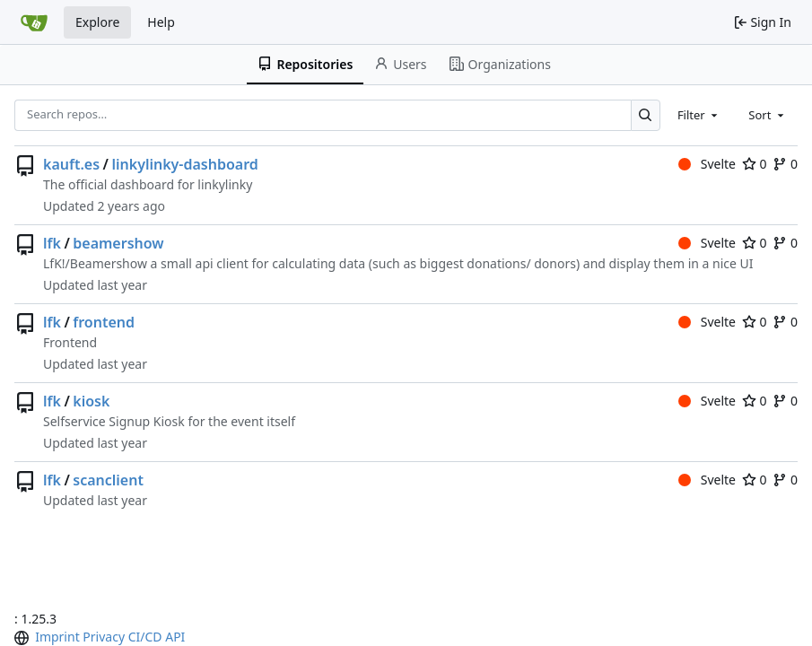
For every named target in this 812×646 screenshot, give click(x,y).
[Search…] (646, 115)
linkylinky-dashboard (184, 164)
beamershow (118, 243)
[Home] (34, 22)
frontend (104, 322)
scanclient (108, 480)
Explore (97, 22)
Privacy (104, 637)
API (175, 637)
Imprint (57, 637)
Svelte (707, 164)
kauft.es (71, 164)
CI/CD (145, 637)
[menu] (23, 638)
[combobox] (699, 115)
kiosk (91, 401)
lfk (52, 243)
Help (161, 22)
